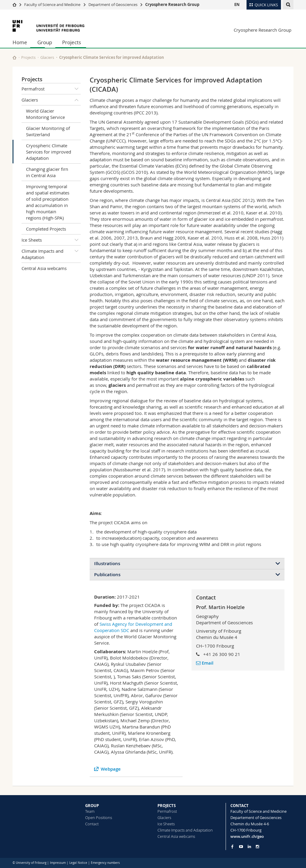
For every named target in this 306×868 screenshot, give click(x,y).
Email (205, 663)
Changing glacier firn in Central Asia (47, 172)
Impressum (58, 863)
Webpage (111, 769)
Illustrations (107, 563)
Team (90, 811)
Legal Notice (78, 863)
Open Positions (99, 818)
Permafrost (51, 89)
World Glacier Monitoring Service (45, 114)
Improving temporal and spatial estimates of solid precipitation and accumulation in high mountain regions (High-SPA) (48, 202)
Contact (92, 824)
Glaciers (47, 57)
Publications (107, 575)
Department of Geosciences (113, 4)
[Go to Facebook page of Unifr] (232, 846)
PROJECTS (167, 806)
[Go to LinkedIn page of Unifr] (249, 847)
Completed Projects (46, 229)
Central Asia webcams (44, 268)
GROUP (92, 806)
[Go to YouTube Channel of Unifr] (241, 847)
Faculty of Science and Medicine (52, 4)
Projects (72, 42)
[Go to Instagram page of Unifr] (257, 847)
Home (20, 42)
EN (237, 4)
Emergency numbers (105, 863)
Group (45, 42)
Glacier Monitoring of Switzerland (48, 131)
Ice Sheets (51, 240)
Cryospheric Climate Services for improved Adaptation (49, 152)
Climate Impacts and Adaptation (51, 253)
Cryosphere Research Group (172, 4)
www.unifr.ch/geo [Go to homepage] (247, 836)
